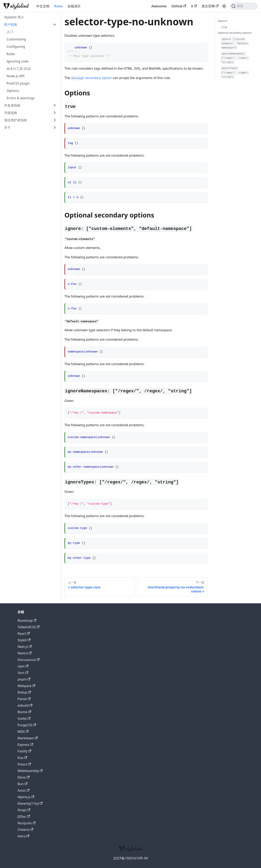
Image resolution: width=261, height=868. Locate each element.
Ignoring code (17, 61)
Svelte (24, 718)
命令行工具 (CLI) (19, 69)
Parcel (24, 699)
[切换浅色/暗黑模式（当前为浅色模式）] (224, 6)
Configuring (16, 47)
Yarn (23, 673)
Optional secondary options (235, 33)
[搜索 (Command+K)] (244, 6)
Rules (58, 6)
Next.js (25, 647)
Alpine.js (26, 797)
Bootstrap (27, 620)
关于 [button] (7, 127)
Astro (23, 836)
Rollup (24, 692)
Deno (24, 777)
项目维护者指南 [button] (15, 120)
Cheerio (25, 830)
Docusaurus (29, 660)
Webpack (26, 686)
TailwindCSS (28, 627)
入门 (10, 32)
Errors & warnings (20, 98)
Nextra (25, 653)
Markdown (28, 738)
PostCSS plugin (18, 83)
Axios (23, 790)
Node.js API (15, 76)
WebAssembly (30, 771)
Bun (22, 784)
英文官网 (210, 6)
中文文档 (43, 6)
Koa (22, 758)
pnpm (24, 679)
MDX (23, 732)
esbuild (25, 705)
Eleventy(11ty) (30, 803)
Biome (24, 712)
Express (25, 745)
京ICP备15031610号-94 (130, 858)
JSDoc (24, 817)
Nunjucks (27, 823)
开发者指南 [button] (12, 105)
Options (13, 91)
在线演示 (74, 6)
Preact (24, 764)
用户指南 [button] (11, 25)
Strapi (24, 810)
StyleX (24, 640)
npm (23, 666)
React (24, 634)
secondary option (91, 78)
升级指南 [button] (11, 113)
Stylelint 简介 (14, 17)
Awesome (159, 6)
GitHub (179, 6)
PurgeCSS (27, 725)
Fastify (24, 751)
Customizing (16, 39)
